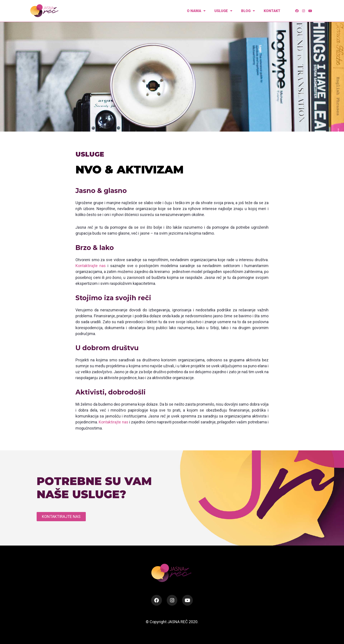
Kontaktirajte (87, 266)
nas (103, 266)
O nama (196, 11)
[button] (61, 516)
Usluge (223, 11)
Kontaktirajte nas (113, 422)
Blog (248, 11)
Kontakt (272, 11)
